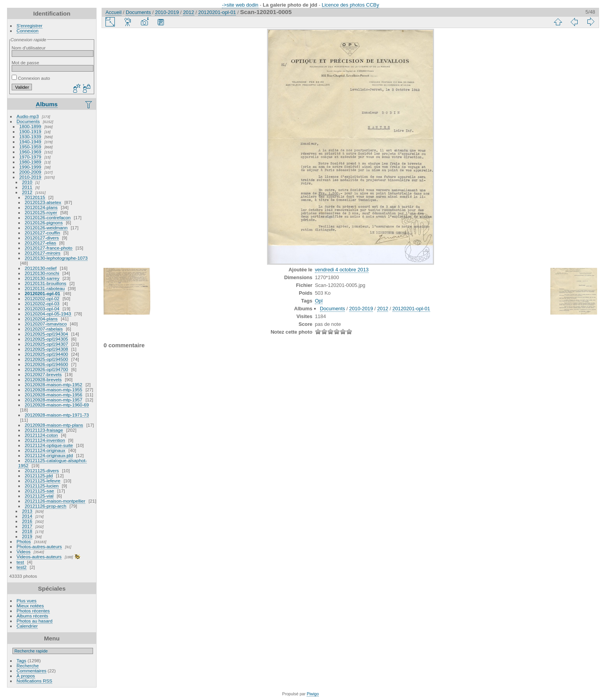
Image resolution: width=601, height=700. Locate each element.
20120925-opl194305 (47, 339)
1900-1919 (30, 131)
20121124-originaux (45, 450)
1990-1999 (30, 167)
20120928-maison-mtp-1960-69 (57, 405)
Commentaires (32, 671)
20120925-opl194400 (47, 354)
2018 (27, 531)
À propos (26, 676)
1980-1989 (30, 162)
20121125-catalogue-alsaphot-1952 (53, 463)
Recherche (28, 666)
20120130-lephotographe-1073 (56, 258)
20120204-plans (41, 319)
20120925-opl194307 (47, 344)
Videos (24, 551)
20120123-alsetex (43, 202)
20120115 (35, 197)
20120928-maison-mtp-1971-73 (57, 415)
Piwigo (313, 694)
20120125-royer (41, 212)
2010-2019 (30, 177)
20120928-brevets (43, 379)
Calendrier (27, 626)
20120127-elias (40, 243)
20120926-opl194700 (47, 369)
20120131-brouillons (46, 283)
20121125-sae (40, 491)
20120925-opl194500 (47, 359)
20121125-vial (39, 496)
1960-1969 (30, 152)
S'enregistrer (30, 26)
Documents (28, 121)
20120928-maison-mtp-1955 (54, 390)
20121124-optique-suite (49, 445)
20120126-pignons (44, 222)
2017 (27, 526)
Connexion (28, 31)
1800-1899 (30, 126)
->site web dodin (240, 5)
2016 (27, 521)
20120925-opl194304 (47, 334)
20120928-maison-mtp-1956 (54, 395)
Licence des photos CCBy (351, 5)
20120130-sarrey (42, 278)
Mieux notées (30, 606)
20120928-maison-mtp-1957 (54, 400)
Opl (319, 301)
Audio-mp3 (28, 116)
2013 (27, 511)
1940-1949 (30, 142)
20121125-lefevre (43, 481)
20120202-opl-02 (42, 298)
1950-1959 (30, 147)
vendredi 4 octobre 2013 (342, 270)
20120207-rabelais (44, 329)
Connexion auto (31, 78)
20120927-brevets (43, 374)
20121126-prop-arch (46, 506)
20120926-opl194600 (47, 364)
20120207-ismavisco (46, 324)
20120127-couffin (43, 233)
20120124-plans (41, 207)
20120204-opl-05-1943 (48, 314)
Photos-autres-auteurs (39, 546)
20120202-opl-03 (42, 303)
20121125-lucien (42, 486)
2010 (27, 182)
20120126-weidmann (46, 228)
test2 (22, 567)
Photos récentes (33, 611)
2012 (27, 192)
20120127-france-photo (49, 248)
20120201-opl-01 (43, 293)
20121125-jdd (39, 476)
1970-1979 (30, 157)
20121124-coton (41, 435)
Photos (24, 541)
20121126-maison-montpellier (55, 501)
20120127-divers (42, 238)
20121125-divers (42, 470)
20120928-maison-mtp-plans (54, 425)
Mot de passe (25, 62)
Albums (47, 104)
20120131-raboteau (45, 288)
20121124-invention (45, 440)
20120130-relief (41, 268)
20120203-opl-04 (42, 309)
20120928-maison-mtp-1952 (54, 384)
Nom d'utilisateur (29, 48)
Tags (22, 660)
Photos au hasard (35, 621)
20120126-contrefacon (48, 217)
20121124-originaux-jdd (49, 455)
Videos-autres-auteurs (39, 557)
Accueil (113, 12)
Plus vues (27, 601)
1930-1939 (30, 136)
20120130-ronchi (42, 273)
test (20, 562)
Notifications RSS (35, 681)
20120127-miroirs (43, 253)
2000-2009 (30, 172)
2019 (27, 536)
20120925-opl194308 (47, 349)
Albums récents (33, 616)
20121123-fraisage (44, 430)
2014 (27, 516)
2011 (27, 187)
